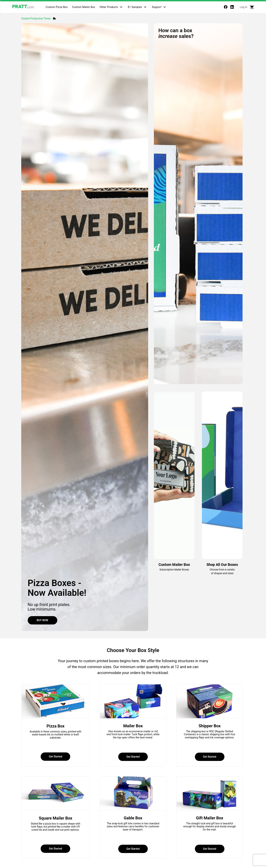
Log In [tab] (244, 7)
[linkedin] (232, 8)
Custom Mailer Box (84, 7)
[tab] (57, 7)
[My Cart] (252, 7)
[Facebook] (226, 8)
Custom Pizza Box (57, 7)
